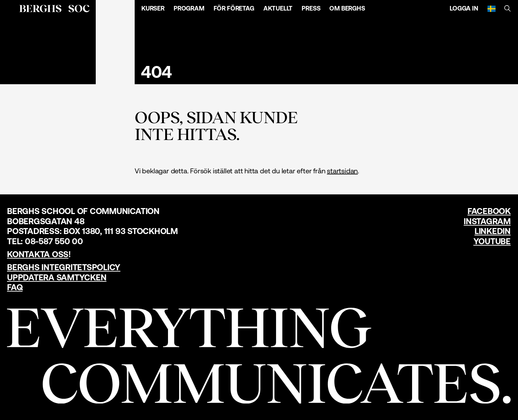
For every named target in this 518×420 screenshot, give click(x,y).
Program (189, 8)
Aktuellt (278, 8)
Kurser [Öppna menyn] (153, 8)
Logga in (464, 8)
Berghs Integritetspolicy (64, 267)
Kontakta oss (38, 254)
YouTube (492, 241)
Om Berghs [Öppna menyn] (347, 8)
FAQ (15, 287)
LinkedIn (493, 231)
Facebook (489, 211)
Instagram (487, 221)
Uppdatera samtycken (57, 277)
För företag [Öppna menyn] (234, 8)
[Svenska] (492, 8)
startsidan (342, 171)
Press (311, 8)
